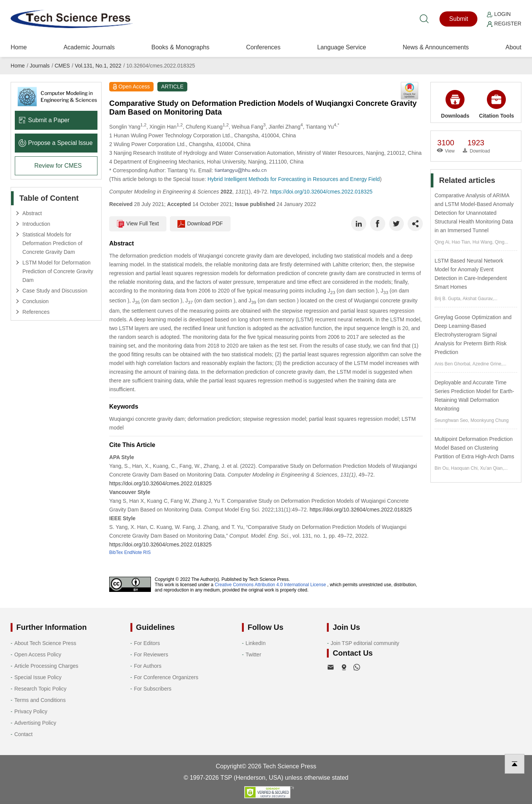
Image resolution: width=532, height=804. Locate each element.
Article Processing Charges (46, 666)
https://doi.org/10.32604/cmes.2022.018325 (321, 192)
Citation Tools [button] (496, 104)
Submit (459, 19)
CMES (62, 66)
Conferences (263, 47)
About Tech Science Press (45, 643)
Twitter (253, 655)
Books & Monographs (180, 47)
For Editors (147, 643)
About (513, 47)
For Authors (148, 666)
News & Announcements (436, 47)
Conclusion (35, 301)
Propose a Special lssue (56, 143)
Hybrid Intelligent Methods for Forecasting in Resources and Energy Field (293, 179)
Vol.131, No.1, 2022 (98, 66)
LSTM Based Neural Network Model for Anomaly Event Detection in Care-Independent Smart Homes (471, 274)
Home (19, 47)
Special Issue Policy (38, 677)
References (36, 312)
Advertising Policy (35, 723)
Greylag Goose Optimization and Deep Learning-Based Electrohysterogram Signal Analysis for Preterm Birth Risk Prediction (473, 335)
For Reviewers (151, 655)
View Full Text (138, 224)
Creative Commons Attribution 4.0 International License (270, 585)
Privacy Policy (31, 711)
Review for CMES (58, 166)
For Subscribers (153, 689)
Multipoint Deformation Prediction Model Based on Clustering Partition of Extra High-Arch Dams (474, 448)
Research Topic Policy (40, 689)
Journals (40, 66)
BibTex (116, 552)
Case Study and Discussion (55, 291)
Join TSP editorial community (365, 643)
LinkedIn (256, 643)
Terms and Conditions (40, 700)
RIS (147, 552)
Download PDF (200, 224)
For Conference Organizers (166, 677)
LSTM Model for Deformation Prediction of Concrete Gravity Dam (58, 271)
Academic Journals (89, 47)
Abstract (32, 213)
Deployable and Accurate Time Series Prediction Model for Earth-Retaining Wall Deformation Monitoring (474, 396)
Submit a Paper (44, 120)
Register (504, 24)
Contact (24, 734)
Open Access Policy (38, 655)
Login (499, 14)
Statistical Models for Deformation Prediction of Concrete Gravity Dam (52, 243)
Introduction (36, 224)
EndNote (133, 552)
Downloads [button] (455, 104)
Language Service (341, 47)
